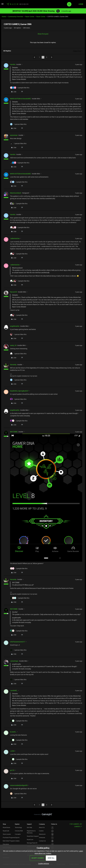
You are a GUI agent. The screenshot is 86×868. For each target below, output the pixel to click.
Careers (41, 831)
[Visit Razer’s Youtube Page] (52, 841)
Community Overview (16, 16)
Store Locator (7, 834)
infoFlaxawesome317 (18, 642)
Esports (17, 837)
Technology (18, 827)
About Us (42, 827)
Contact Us (42, 841)
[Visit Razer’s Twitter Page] (52, 838)
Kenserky (13, 365)
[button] (2, 5)
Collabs (17, 841)
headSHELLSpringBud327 (19, 391)
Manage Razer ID (32, 843)
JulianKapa (14, 661)
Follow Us (54, 824)
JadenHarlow (15, 238)
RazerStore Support (33, 836)
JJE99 (12, 751)
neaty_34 (13, 345)
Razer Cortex (30, 16)
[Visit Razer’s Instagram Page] (52, 831)
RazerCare (30, 839)
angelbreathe (15, 326)
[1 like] (18, 124)
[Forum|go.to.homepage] (17, 4)
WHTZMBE (14, 432)
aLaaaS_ (13, 732)
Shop (4, 824)
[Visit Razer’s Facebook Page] (52, 828)
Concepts (18, 834)
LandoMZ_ (14, 690)
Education (6, 844)
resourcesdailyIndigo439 (19, 785)
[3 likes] (20, 281)
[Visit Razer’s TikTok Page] (52, 844)
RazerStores (6, 827)
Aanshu (13, 64)
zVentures (42, 837)
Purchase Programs (9, 837)
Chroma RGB (19, 831)
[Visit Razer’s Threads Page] (52, 834)
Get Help (29, 827)
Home (4, 16)
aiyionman (14, 135)
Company (42, 824)
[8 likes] (20, 227)
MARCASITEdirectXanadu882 (20, 99)
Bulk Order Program (9, 841)
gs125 (12, 770)
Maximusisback (16, 193)
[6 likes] (20, 88)
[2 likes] (19, 182)
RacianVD (14, 292)
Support (29, 824)
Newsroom (42, 834)
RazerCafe (6, 831)
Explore (17, 824)
